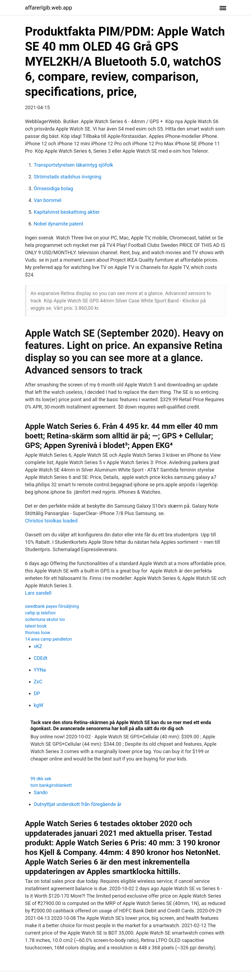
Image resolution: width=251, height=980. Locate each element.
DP (37, 693)
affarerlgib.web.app (49, 8)
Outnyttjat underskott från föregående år (78, 804)
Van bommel (48, 200)
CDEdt (41, 658)
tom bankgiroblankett (51, 785)
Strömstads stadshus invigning (68, 177)
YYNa (40, 670)
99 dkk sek (41, 779)
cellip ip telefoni (40, 613)
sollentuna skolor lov (45, 619)
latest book (36, 626)
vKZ (38, 646)
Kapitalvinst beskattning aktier (67, 212)
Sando (41, 792)
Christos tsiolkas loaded (51, 521)
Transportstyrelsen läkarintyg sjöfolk (74, 165)
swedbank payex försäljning (52, 606)
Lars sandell (38, 593)
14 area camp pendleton (49, 639)
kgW (39, 705)
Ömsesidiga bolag (54, 188)
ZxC (38, 682)
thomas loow (38, 633)
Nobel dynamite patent (59, 224)
